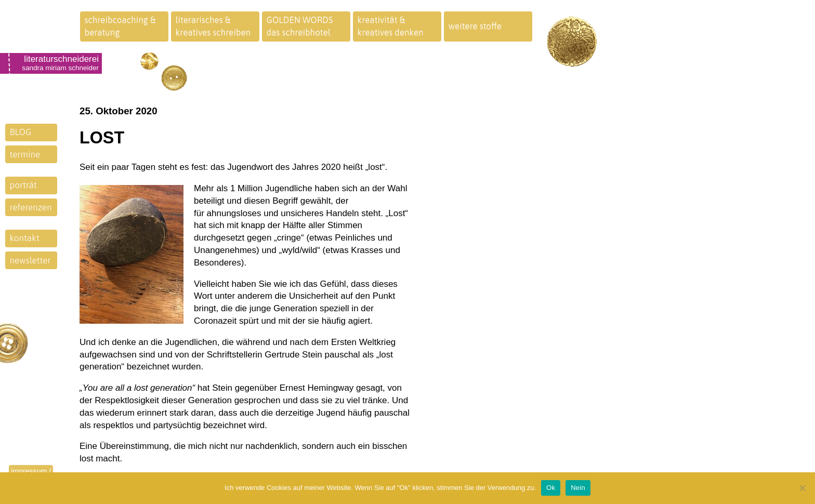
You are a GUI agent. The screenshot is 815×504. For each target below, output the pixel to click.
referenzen (31, 207)
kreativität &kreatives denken (391, 26)
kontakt (25, 238)
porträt (23, 185)
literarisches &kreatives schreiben (213, 26)
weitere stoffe (475, 26)
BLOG (21, 132)
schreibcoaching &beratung (120, 26)
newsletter (30, 260)
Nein (578, 488)
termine (25, 154)
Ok (551, 488)
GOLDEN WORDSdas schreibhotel (300, 26)
